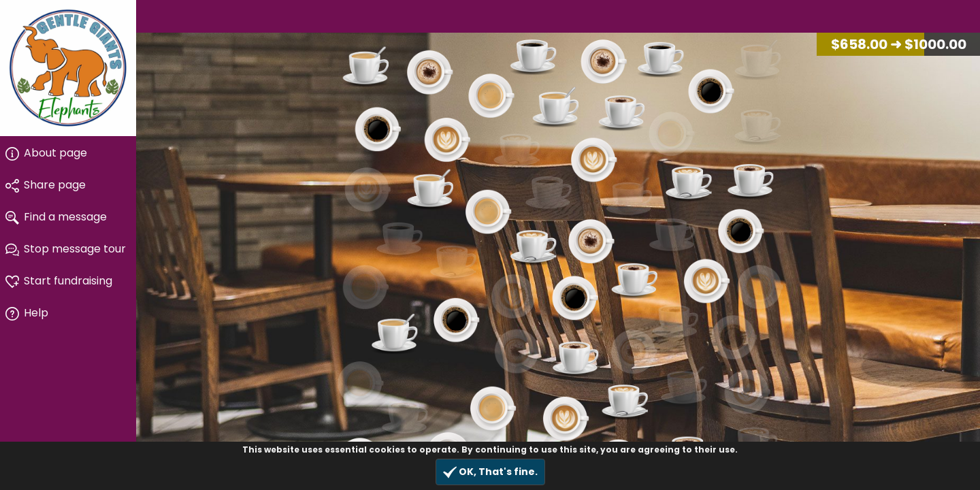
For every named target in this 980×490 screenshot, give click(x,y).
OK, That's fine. (490, 472)
